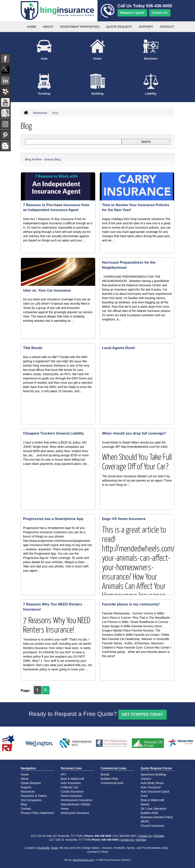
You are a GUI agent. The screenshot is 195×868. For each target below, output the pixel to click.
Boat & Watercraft (73, 779)
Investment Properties (80, 27)
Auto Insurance (71, 783)
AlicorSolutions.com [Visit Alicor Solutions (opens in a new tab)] (83, 860)
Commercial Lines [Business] (114, 768)
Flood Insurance (71, 796)
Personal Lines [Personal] (71, 768)
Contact (26, 809)
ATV (64, 774)
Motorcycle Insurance (75, 813)
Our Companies (31, 800)
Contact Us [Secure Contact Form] (145, 836)
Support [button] (146, 27)
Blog (24, 804)
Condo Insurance (72, 792)
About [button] (48, 27)
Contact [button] (167, 27)
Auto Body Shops (152, 783)
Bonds (105, 774)
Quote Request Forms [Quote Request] (156, 768)
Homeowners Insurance (77, 800)
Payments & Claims (34, 796)
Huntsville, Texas (48, 848)
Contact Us (160, 13)
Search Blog (52, 159)
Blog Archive (33, 159)
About (25, 779)
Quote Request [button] (119, 27)
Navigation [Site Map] (28, 768)
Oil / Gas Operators (154, 809)
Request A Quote (132, 13)
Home (32, 27)
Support (26, 787)
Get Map (159, 836)
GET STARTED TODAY (142, 714)
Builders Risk (109, 779)
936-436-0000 (159, 6)
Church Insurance (153, 826)
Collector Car (70, 787)
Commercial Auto (112, 783)
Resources (40, 113)
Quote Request (31, 783)
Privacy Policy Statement (37, 813)
